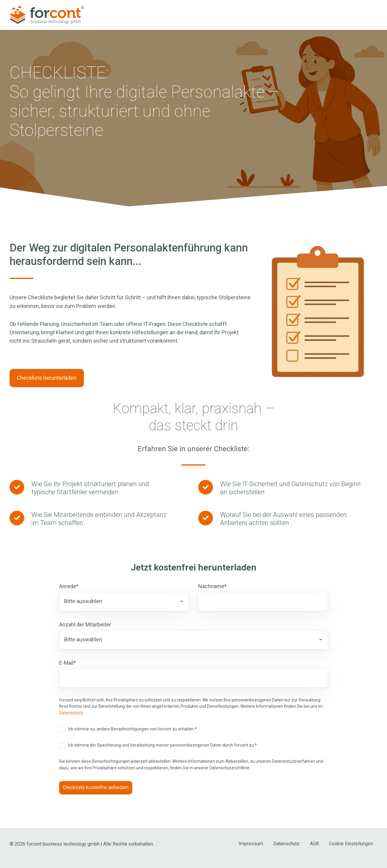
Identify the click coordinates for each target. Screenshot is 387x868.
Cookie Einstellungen (351, 844)
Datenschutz (71, 713)
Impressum (251, 844)
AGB (314, 844)
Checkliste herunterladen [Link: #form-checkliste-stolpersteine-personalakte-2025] (47, 378)
